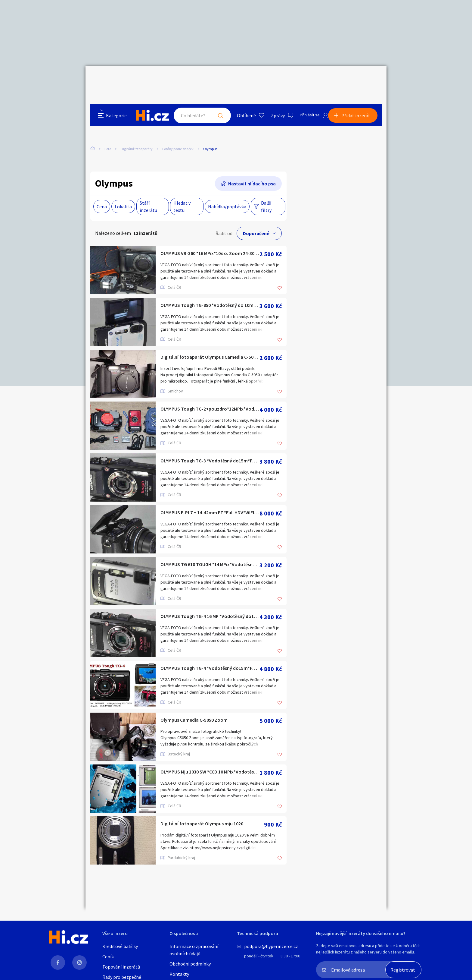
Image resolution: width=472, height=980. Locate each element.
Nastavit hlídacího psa (252, 172)
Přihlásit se (306, 80)
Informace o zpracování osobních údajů (194, 950)
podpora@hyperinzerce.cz (271, 946)
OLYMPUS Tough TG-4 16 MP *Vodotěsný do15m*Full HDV (210, 606)
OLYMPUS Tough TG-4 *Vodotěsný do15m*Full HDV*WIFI (210, 658)
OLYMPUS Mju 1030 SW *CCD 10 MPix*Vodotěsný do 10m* (210, 761)
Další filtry (266, 195)
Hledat (214, 80)
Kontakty (179, 974)
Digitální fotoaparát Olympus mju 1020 (210, 813)
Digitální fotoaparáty (137, 126)
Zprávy (272, 80)
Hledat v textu (182, 195)
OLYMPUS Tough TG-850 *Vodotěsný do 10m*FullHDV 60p (210, 295)
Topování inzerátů (121, 967)
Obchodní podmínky (190, 964)
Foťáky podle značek (178, 126)
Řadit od (224, 222)
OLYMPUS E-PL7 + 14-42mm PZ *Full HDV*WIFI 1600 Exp (210, 502)
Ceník (108, 956)
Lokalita (123, 195)
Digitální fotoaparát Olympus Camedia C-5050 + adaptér (210, 347)
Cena (102, 195)
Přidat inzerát (360, 80)
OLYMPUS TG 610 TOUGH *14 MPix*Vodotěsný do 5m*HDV (210, 554)
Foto (108, 126)
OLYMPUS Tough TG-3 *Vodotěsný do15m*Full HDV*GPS (210, 450)
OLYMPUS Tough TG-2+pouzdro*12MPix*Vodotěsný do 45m (210, 398)
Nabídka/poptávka (227, 195)
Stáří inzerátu (148, 195)
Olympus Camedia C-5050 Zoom (201, 709)
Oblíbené (240, 80)
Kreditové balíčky (120, 946)
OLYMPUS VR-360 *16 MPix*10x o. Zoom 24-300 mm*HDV (210, 243)
